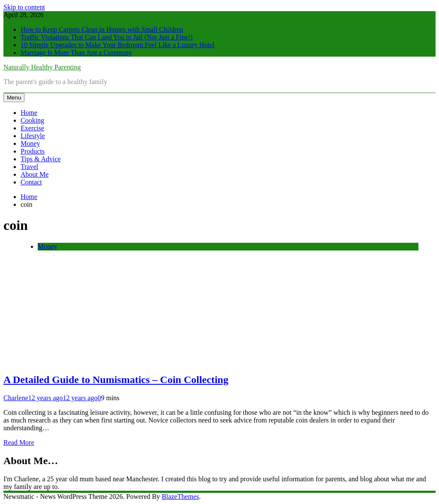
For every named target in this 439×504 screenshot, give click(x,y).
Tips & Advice (41, 159)
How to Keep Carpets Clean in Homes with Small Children (102, 29)
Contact (31, 182)
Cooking (32, 120)
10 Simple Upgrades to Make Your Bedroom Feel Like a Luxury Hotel (117, 45)
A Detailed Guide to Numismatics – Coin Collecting (116, 380)
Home (29, 113)
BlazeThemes (180, 496)
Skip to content (24, 7)
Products (33, 151)
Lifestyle (33, 136)
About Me (35, 174)
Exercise (32, 128)
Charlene (16, 398)
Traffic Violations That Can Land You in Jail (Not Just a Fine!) (107, 37)
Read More (19, 442)
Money (30, 143)
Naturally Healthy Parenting (42, 67)
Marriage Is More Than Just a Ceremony (76, 53)
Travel (29, 167)
